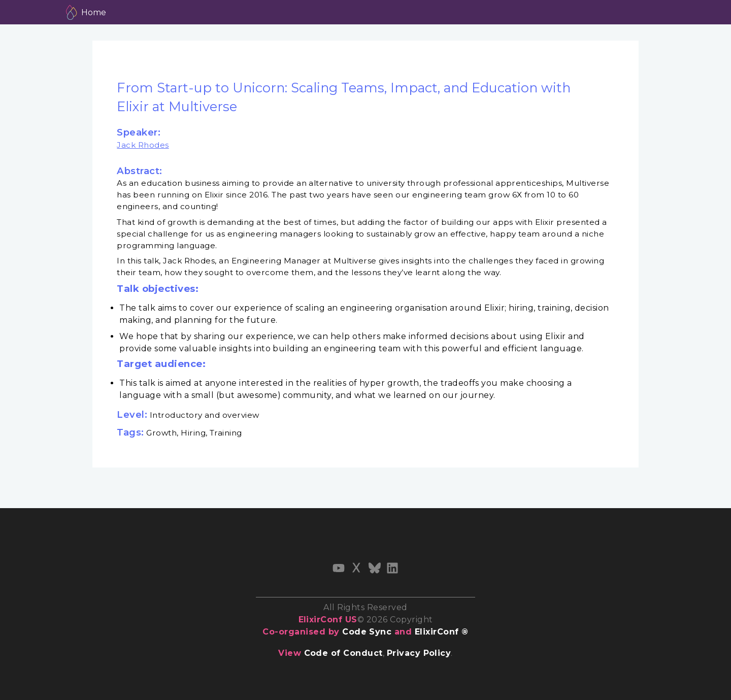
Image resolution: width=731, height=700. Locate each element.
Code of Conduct (343, 653)
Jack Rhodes (143, 145)
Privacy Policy (419, 653)
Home (94, 12)
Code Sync (367, 632)
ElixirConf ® (442, 632)
